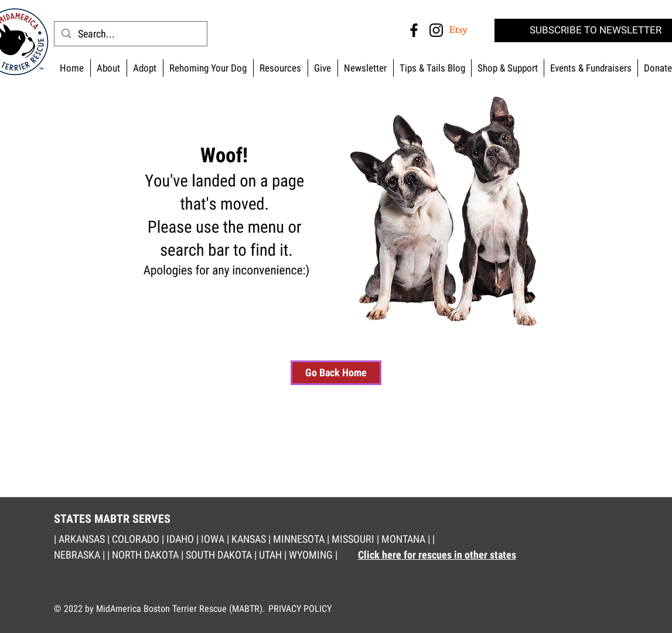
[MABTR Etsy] (458, 30)
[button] (507, 68)
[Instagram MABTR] (436, 30)
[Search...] (130, 34)
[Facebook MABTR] (414, 30)
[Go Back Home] (336, 373)
